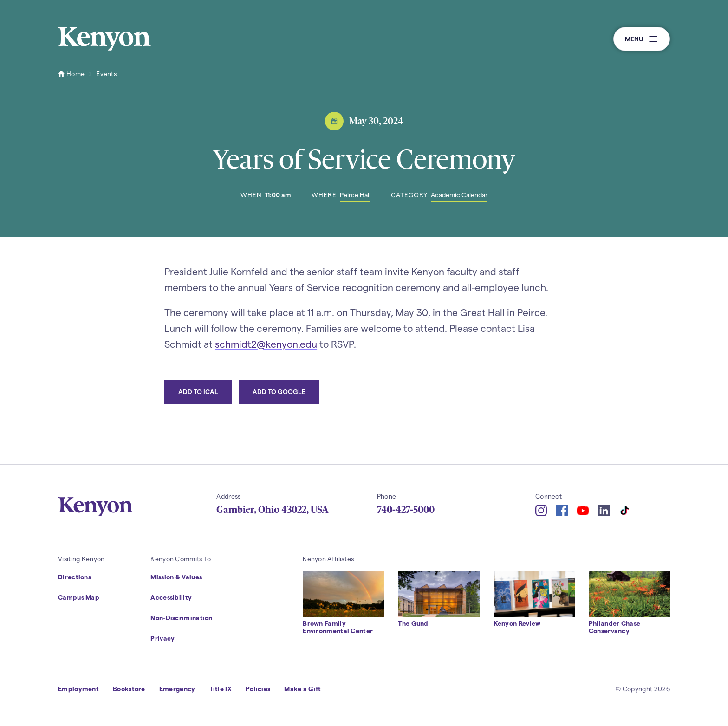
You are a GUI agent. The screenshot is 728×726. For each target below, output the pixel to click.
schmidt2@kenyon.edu (266, 344)
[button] (642, 39)
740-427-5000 (406, 510)
